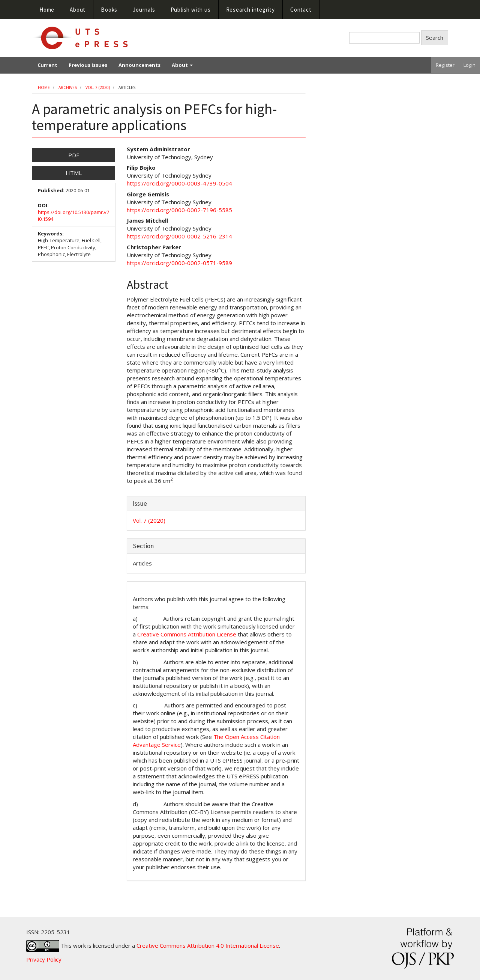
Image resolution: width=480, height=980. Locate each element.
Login (469, 65)
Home (47, 10)
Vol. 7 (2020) (98, 87)
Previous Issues (88, 65)
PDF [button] (74, 155)
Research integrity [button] (250, 10)
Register (445, 65)
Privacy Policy (44, 959)
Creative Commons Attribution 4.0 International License (208, 945)
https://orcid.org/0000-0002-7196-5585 (179, 210)
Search (435, 38)
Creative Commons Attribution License (187, 634)
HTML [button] (74, 173)
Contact (301, 10)
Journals (144, 10)
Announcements (139, 65)
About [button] (78, 10)
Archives (68, 87)
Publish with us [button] (191, 10)
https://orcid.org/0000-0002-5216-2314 (179, 236)
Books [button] (109, 10)
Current (47, 65)
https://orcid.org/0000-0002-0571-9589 (179, 263)
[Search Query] (384, 38)
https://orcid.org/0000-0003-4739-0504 (179, 183)
